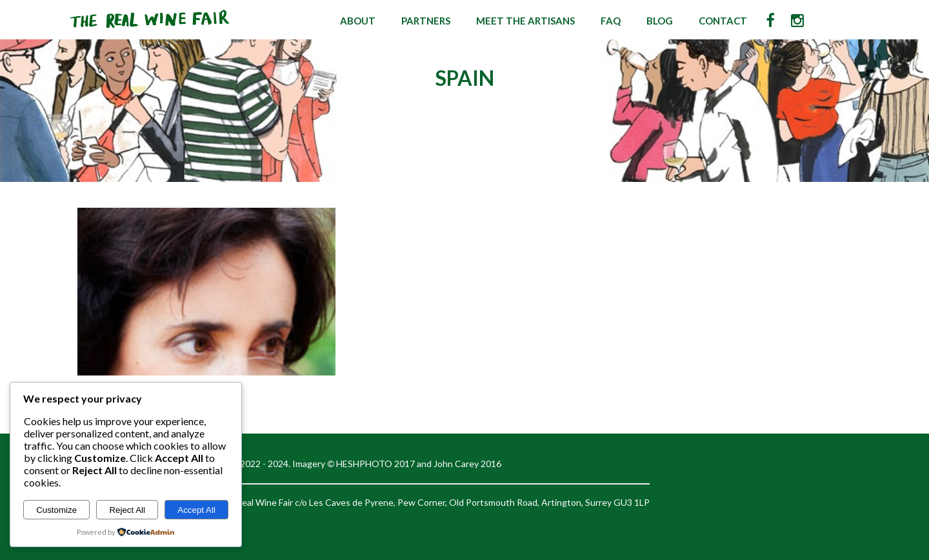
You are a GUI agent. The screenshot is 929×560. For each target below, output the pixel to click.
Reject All (127, 510)
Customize (56, 510)
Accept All (196, 510)
